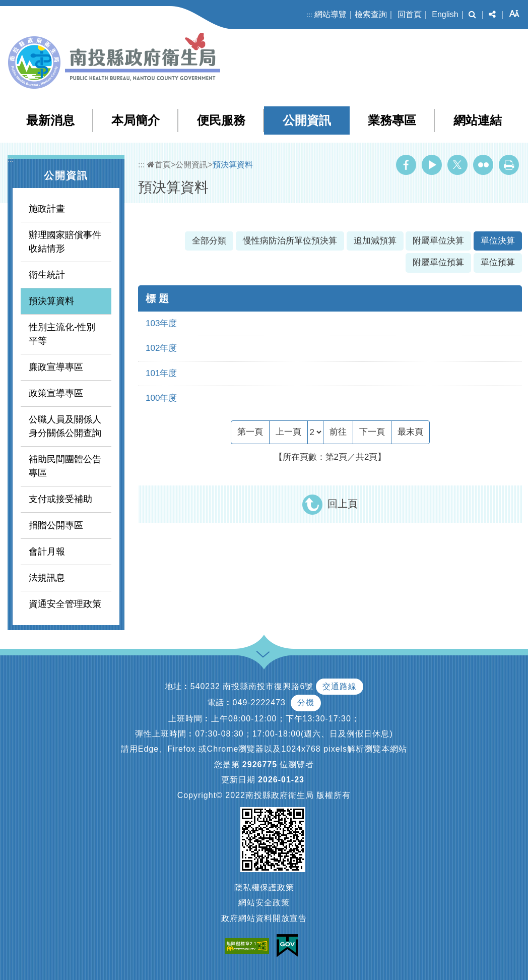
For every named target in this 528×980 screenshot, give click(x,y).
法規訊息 (47, 578)
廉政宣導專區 (56, 367)
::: (310, 15)
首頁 (159, 165)
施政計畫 (47, 209)
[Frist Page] (250, 432)
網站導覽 (331, 14)
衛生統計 (47, 275)
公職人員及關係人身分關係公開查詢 (65, 426)
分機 (306, 702)
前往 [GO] (338, 432)
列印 (509, 165)
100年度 (161, 398)
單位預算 (498, 262)
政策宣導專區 (56, 393)
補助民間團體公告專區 (65, 466)
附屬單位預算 (438, 262)
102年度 (161, 348)
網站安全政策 (264, 903)
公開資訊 (307, 120)
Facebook (406, 165)
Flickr (483, 165)
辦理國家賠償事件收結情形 (65, 242)
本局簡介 (136, 120)
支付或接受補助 (60, 499)
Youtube (432, 165)
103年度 (161, 323)
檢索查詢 (371, 14)
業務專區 (392, 120)
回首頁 (410, 14)
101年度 (161, 373)
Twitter (457, 165)
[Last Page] (410, 432)
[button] (472, 15)
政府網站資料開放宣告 (264, 918)
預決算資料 (51, 301)
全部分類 (209, 241)
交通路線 (340, 686)
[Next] (372, 432)
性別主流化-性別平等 (62, 334)
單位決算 (498, 241)
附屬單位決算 (438, 241)
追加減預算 (375, 241)
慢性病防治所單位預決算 (290, 241)
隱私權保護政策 (264, 887)
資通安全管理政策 (65, 604)
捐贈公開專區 (56, 525)
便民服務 (221, 120)
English (445, 14)
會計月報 (47, 552)
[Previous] (288, 432)
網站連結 (478, 120)
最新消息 (50, 120)
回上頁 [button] (343, 504)
